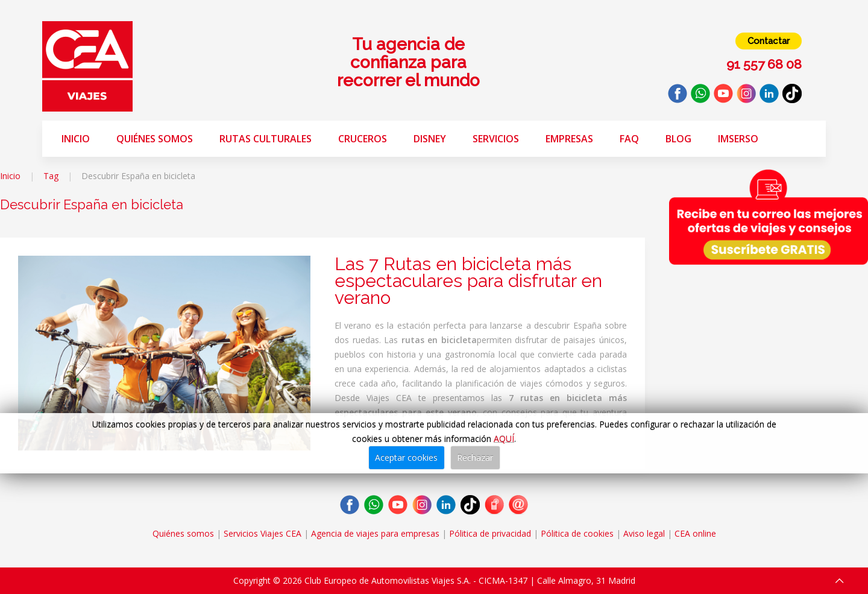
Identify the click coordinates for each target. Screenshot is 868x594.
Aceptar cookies (406, 457)
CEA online (695, 533)
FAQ (629, 139)
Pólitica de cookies (577, 533)
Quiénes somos (155, 139)
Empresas (569, 139)
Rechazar (475, 457)
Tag (51, 176)
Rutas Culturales (266, 139)
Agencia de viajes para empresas (375, 533)
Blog (678, 139)
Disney (430, 139)
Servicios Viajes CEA (263, 533)
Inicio (76, 139)
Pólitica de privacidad (490, 533)
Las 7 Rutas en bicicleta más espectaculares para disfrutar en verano (468, 281)
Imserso (738, 139)
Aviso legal (644, 533)
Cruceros (363, 139)
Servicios (496, 139)
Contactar (769, 41)
